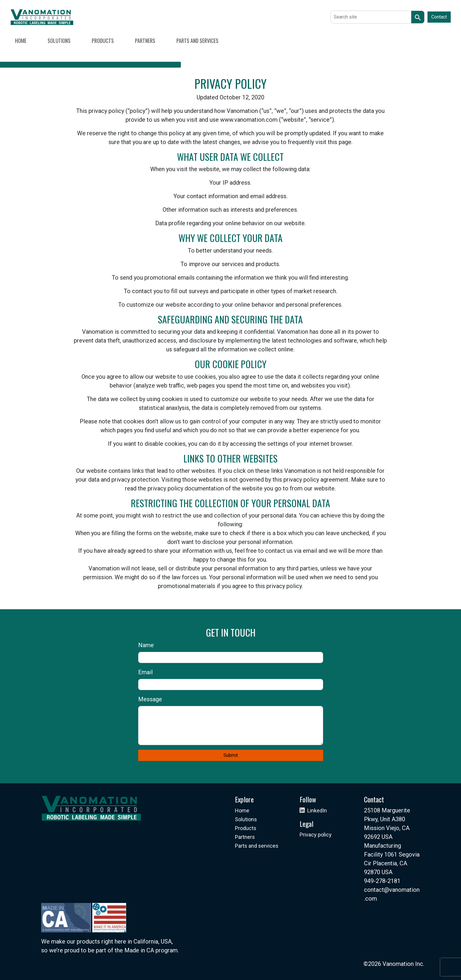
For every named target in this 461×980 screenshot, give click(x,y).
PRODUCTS (103, 41)
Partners (245, 837)
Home (242, 810)
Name (146, 645)
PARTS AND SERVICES (197, 41)
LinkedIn (317, 810)
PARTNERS (145, 41)
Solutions (246, 819)
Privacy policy (316, 835)
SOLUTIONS (59, 41)
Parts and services (257, 846)
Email (145, 672)
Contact (439, 17)
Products (246, 828)
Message (150, 699)
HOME (21, 41)
